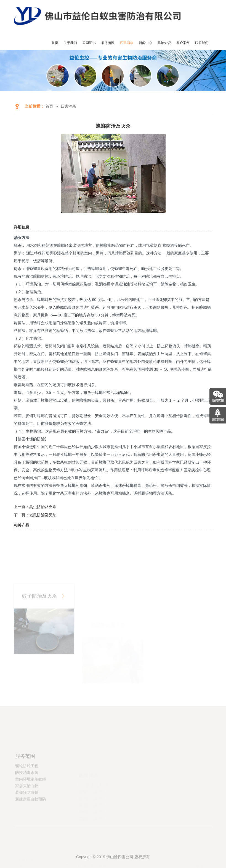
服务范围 (108, 43)
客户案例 (183, 43)
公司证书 (89, 43)
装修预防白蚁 (27, 810)
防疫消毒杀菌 (27, 790)
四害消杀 (127, 43)
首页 (55, 43)
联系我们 (202, 43)
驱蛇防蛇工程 (27, 784)
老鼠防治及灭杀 (43, 515)
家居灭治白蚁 (27, 804)
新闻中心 (145, 43)
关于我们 (70, 43)
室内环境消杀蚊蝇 (31, 797)
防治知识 (164, 43)
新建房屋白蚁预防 (31, 817)
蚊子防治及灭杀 (39, 623)
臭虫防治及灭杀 (43, 507)
